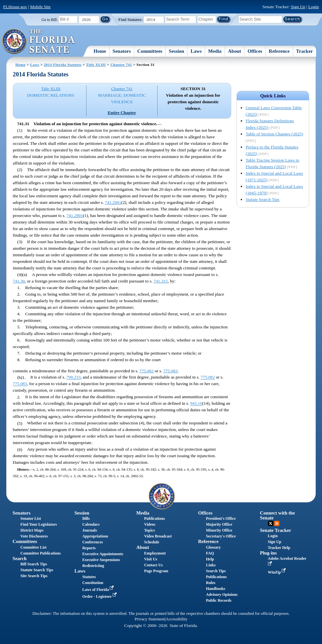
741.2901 (113, 202)
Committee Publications (40, 553)
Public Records (219, 600)
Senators (122, 51)
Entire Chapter (122, 113)
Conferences (93, 542)
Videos (150, 524)
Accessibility (177, 619)
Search (19, 558)
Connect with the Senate (278, 515)
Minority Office (219, 530)
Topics (150, 530)
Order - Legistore (100, 596)
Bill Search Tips (34, 564)
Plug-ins (268, 553)
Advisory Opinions (222, 595)
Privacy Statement (150, 619)
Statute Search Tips (263, 199)
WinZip (278, 572)
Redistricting (93, 566)
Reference (279, 51)
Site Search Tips (34, 576)
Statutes (89, 577)
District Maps (32, 530)
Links (211, 565)
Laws (196, 51)
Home (100, 51)
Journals (90, 530)
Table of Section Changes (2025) (274, 134)
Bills (86, 518)
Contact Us (153, 565)
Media (215, 51)
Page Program (156, 571)
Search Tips (216, 571)
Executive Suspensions (101, 560)
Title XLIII (96, 65)
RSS (277, 523)
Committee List (33, 547)
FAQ (210, 553)
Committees (150, 51)
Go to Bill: (50, 20)
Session (176, 51)
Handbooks (216, 589)
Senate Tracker (276, 530)
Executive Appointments (103, 554)
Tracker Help (279, 548)
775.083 (170, 371)
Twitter (271, 523)
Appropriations (95, 536)
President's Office (221, 518)
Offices (255, 51)
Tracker (304, 51)
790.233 (74, 377)
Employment (155, 553)
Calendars (91, 524)
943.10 (196, 404)
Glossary (213, 547)
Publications (154, 518)
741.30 (19, 281)
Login (313, 7)
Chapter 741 (121, 65)
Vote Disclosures (34, 536)
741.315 (161, 281)
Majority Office (219, 524)
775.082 (147, 371)
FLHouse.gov (15, 7)
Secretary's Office (221, 536)
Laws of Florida (99, 590)
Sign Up (298, 7)
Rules (211, 583)
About (235, 51)
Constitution (93, 583)
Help (210, 559)
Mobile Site (40, 7)
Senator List (31, 518)
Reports (89, 548)
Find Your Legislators (38, 524)
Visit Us (151, 559)
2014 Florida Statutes (63, 65)
